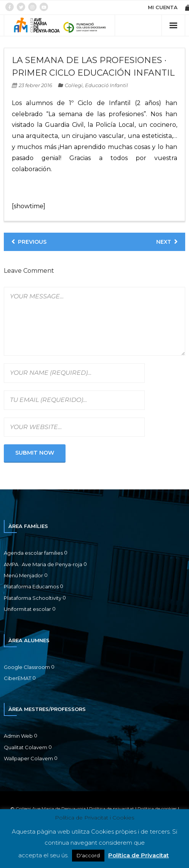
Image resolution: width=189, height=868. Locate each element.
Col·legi (74, 85)
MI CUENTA (163, 7)
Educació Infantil (107, 85)
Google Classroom (27, 667)
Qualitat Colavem (26, 747)
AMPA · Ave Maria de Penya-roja (43, 564)
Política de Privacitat (139, 855)
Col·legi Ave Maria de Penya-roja (51, 809)
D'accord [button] (88, 855)
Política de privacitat (112, 809)
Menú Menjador (23, 575)
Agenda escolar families (33, 553)
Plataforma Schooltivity (33, 598)
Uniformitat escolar (27, 609)
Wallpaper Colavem (28, 758)
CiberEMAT (18, 678)
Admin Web (18, 736)
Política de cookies (157, 809)
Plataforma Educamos (31, 586)
